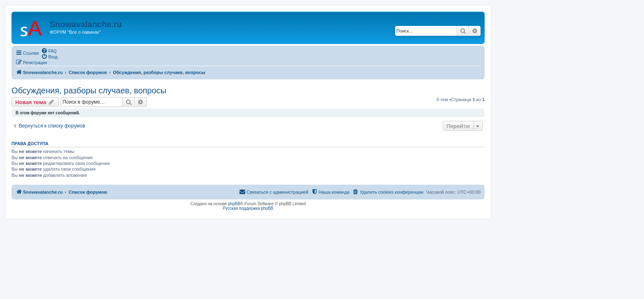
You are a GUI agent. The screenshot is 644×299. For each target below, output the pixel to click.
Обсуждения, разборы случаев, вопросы (89, 90)
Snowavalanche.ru (86, 24)
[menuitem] (49, 51)
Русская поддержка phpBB (248, 208)
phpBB (234, 204)
